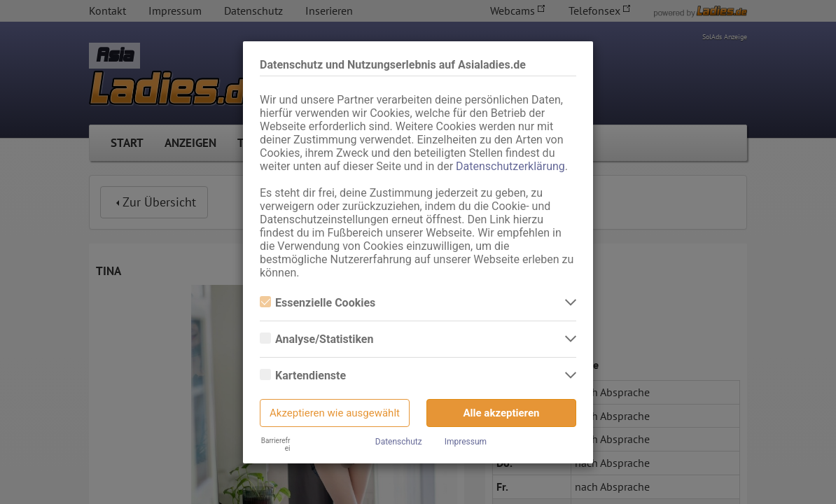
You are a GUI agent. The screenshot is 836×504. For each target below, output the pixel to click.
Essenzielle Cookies (318, 303)
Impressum (466, 442)
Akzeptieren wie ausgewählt (335, 413)
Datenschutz (399, 442)
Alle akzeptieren (502, 413)
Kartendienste (303, 376)
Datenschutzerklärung (510, 166)
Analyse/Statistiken (316, 339)
